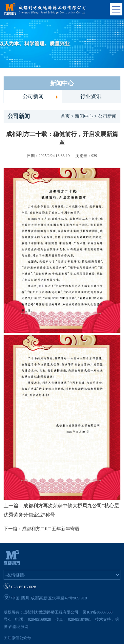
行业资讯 (91, 96)
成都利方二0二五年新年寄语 (51, 529)
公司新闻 (33, 96)
